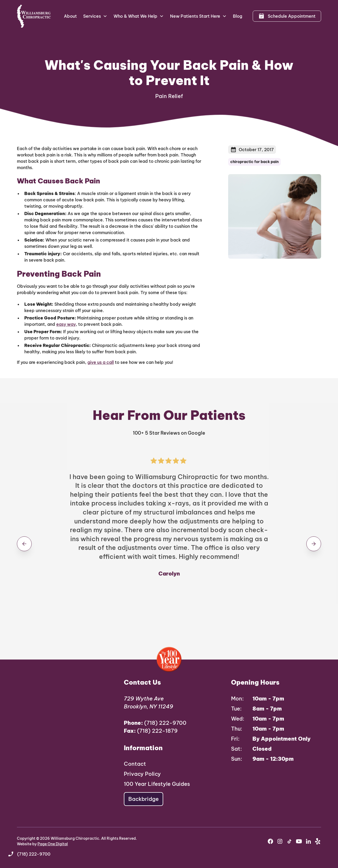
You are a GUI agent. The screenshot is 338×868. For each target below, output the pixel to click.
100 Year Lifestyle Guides (157, 784)
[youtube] (299, 841)
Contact (135, 764)
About (70, 16)
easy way (66, 324)
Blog (238, 16)
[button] (95, 16)
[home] (34, 16)
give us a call (101, 362)
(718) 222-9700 (155, 723)
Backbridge (144, 799)
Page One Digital (53, 844)
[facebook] (270, 841)
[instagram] (280, 841)
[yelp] (318, 841)
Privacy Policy (142, 774)
